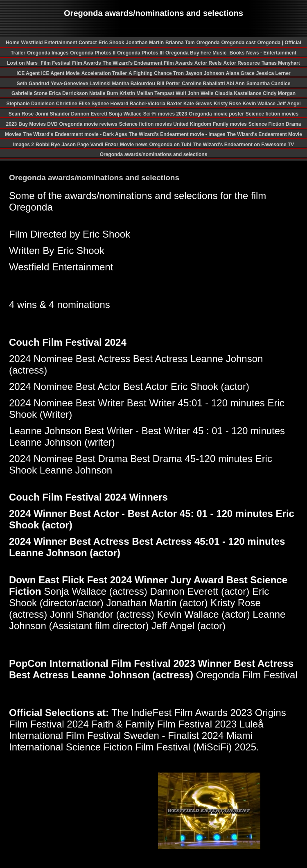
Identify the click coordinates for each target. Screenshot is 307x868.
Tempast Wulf (171, 93)
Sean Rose (21, 114)
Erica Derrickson (69, 93)
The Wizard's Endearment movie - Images (177, 134)
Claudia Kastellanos (239, 93)
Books (237, 53)
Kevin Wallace (259, 104)
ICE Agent (29, 73)
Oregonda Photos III (140, 53)
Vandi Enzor (104, 145)
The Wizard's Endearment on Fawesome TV (243, 145)
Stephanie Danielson (31, 104)
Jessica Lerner (273, 73)
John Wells (201, 93)
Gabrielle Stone (30, 93)
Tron (178, 73)
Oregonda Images (48, 53)
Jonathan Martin (145, 43)
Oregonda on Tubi (170, 145)
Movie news (134, 145)
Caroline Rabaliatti (204, 84)
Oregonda (208, 43)
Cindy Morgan (279, 93)
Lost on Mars (22, 63)
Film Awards (87, 63)
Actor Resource (242, 63)
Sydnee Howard (110, 104)
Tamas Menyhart (281, 63)
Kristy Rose (227, 104)
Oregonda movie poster (216, 114)
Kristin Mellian (137, 93)
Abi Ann (235, 84)
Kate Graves (198, 104)
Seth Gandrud (33, 84)
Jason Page (76, 145)
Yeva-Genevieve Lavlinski (81, 84)
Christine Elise (74, 104)
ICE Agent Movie (60, 73)
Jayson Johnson (205, 73)
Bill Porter (168, 84)
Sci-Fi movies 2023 (165, 114)
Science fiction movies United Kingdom (165, 124)
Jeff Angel (289, 104)
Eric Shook (112, 43)
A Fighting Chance (151, 73)
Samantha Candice (268, 84)
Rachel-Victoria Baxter (157, 104)
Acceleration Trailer (104, 73)
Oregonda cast (238, 43)
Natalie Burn (104, 93)
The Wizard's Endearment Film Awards (148, 63)
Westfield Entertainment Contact (59, 43)
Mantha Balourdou (133, 84)
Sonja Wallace (125, 114)
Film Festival (55, 63)
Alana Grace (240, 73)
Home (12, 43)
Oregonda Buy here (188, 53)
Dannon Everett (90, 114)
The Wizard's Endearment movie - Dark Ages (75, 134)
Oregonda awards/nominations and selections (154, 154)
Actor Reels (208, 63)
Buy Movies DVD (38, 124)
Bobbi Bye (48, 145)
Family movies (230, 124)
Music (220, 53)
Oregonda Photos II (93, 53)
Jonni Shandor (53, 114)
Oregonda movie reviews (88, 124)
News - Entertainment (271, 53)
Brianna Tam (180, 43)
